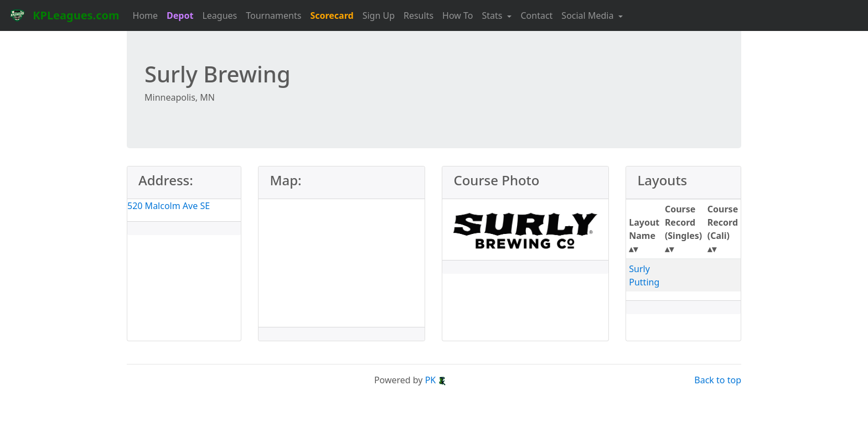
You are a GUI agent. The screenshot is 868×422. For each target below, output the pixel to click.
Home (146, 15)
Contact (536, 15)
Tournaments (273, 15)
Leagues (219, 15)
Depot (180, 15)
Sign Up (379, 15)
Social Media (588, 15)
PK (436, 380)
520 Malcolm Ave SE (169, 206)
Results (418, 15)
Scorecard (332, 15)
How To (458, 15)
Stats (494, 15)
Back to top (718, 380)
